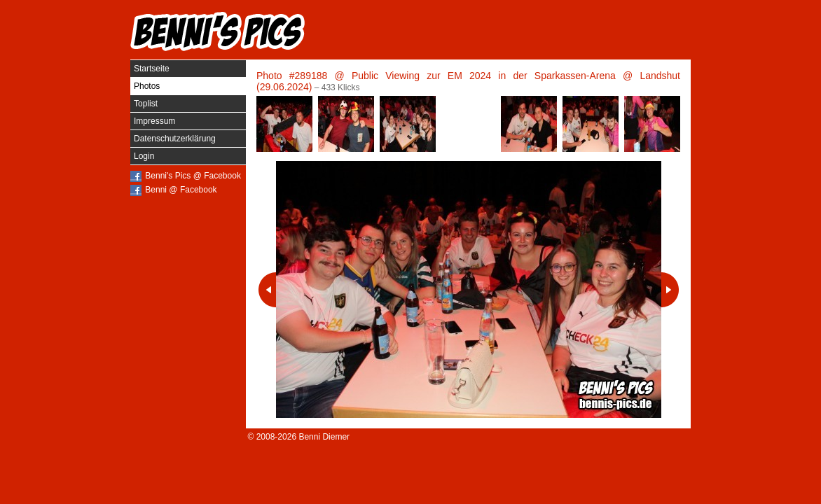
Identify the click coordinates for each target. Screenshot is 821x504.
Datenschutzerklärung (175, 139)
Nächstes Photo (670, 290)
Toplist (146, 104)
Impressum (154, 121)
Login (144, 156)
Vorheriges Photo (267, 290)
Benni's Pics (218, 31)
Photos (147, 86)
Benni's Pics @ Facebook (193, 176)
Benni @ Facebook (181, 190)
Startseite (152, 69)
